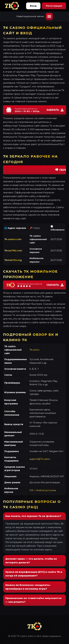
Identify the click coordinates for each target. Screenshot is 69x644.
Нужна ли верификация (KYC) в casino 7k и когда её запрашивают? (34, 574)
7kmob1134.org (13, 260)
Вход (33, 6)
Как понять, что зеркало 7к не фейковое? (33, 516)
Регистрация (54, 6)
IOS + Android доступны (43, 490)
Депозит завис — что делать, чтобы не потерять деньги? (31, 561)
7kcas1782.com (13, 251)
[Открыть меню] (49, 16)
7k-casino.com (13, 239)
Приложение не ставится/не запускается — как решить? (33, 600)
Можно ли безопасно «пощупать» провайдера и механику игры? (28, 587)
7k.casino (34, 350)
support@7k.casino (40, 459)
